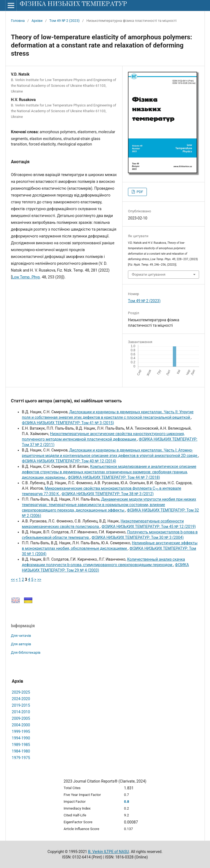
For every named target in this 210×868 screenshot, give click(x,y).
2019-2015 (21, 705)
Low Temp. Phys (26, 277)
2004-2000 (21, 725)
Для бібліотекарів (26, 653)
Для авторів (21, 644)
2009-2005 (21, 718)
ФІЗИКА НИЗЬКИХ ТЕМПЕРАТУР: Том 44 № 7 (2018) (114, 477)
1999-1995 (21, 732)
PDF (139, 192)
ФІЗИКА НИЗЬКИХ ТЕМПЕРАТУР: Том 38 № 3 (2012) (108, 494)
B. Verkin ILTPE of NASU (108, 852)
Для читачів (21, 636)
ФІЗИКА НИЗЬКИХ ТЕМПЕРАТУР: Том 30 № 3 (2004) (138, 537)
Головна (18, 21)
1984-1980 (21, 751)
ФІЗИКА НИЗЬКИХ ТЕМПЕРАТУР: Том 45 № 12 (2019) (149, 527)
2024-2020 (21, 699)
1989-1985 (21, 745)
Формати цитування (149, 274)
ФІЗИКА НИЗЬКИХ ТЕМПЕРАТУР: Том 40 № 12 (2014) (69, 461)
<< (13, 579)
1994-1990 (21, 738)
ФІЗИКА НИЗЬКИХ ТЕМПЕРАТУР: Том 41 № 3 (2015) (68, 423)
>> (39, 579)
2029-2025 (21, 692)
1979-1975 (21, 758)
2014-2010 (21, 712)
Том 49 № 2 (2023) (64, 21)
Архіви (37, 21)
